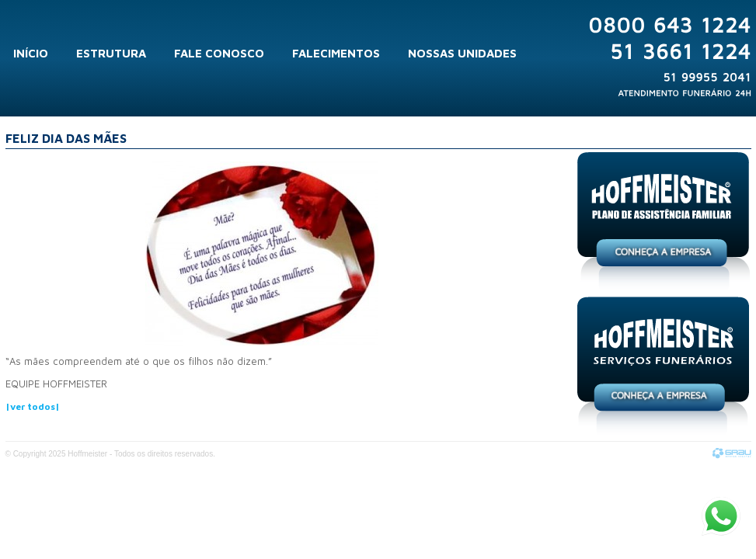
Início (31, 53)
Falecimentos (336, 53)
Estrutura (111, 53)
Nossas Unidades (462, 53)
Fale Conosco (219, 53)
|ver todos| (33, 406)
